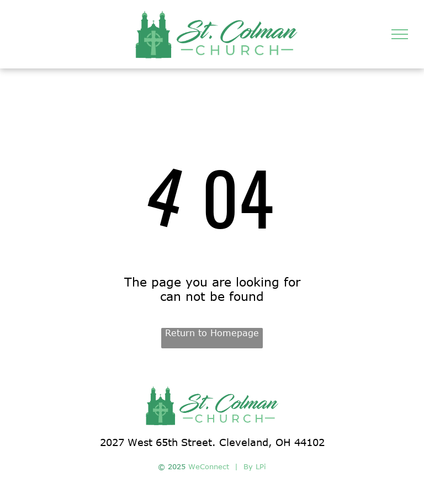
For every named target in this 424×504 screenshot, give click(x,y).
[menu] (400, 34)
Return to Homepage (212, 333)
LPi (261, 466)
